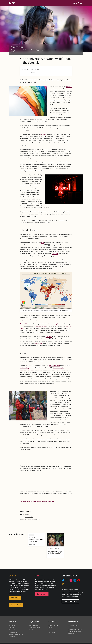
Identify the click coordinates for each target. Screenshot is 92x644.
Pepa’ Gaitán (24, 324)
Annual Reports (13, 632)
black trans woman (40, 326)
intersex (44, 134)
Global (27, 514)
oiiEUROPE (55, 254)
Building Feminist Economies (75, 629)
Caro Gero (49, 337)
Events (50, 630)
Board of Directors (14, 630)
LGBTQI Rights (29, 517)
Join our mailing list (69, 601)
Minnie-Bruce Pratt (54, 366)
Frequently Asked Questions (16, 634)
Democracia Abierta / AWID (32, 520)
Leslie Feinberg (24, 368)
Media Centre (32, 630)
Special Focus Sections (34, 628)
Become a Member (53, 625)
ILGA (42, 243)
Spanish (33, 72)
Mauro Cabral (66, 162)
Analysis (28, 511)
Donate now (41, 594)
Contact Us (12, 637)
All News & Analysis (34, 625)
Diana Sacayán (54, 324)
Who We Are (12, 625)
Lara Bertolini (38, 343)
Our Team (12, 628)
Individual (14, 598)
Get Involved (52, 632)
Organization (15, 605)
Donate (50, 628)
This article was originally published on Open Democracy (37, 501)
